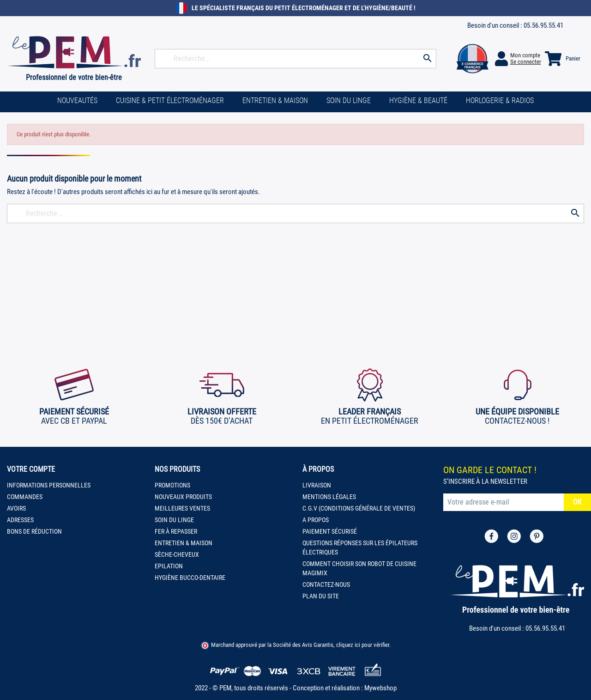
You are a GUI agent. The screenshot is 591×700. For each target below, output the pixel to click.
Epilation (169, 566)
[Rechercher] (295, 59)
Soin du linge (174, 520)
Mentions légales (329, 497)
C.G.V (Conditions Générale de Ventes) (359, 508)
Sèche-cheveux (177, 554)
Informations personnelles (49, 485)
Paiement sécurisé (330, 531)
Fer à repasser (176, 531)
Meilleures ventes (182, 508)
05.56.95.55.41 (543, 25)
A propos (316, 520)
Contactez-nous (326, 584)
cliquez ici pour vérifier (363, 645)
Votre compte (31, 469)
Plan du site (321, 596)
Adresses (20, 520)
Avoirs (16, 508)
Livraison (317, 485)
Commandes (25, 497)
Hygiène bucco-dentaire (190, 578)
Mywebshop (380, 688)
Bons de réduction (34, 531)
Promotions (172, 485)
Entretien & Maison (184, 543)
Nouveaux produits (183, 497)
